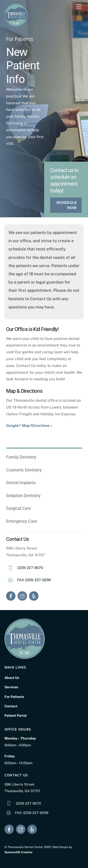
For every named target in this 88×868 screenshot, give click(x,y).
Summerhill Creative (18, 852)
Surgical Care (19, 508)
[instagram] (22, 596)
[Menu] (79, 6)
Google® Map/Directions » (29, 426)
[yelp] (34, 596)
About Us (12, 678)
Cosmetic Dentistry (24, 470)
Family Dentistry (21, 457)
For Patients (14, 697)
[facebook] (11, 596)
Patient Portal (16, 715)
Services (11, 687)
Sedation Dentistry (23, 496)
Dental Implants (21, 483)
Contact (11, 706)
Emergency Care (22, 521)
